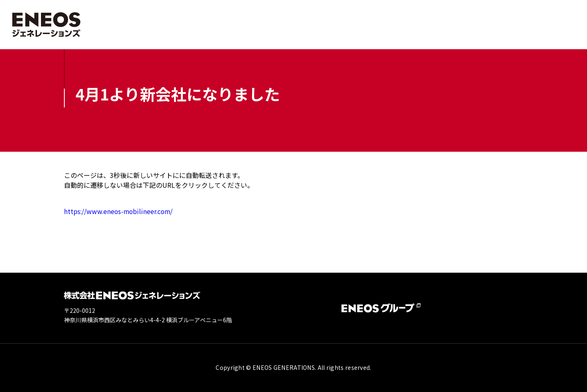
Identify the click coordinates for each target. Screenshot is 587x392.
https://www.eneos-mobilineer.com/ (120, 211)
